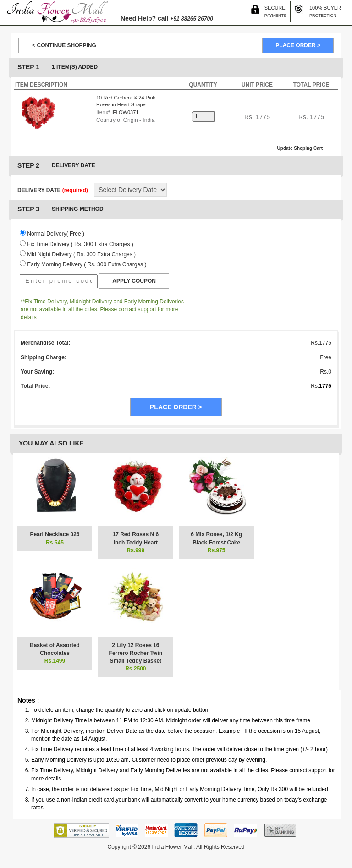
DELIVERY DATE (53, 190)
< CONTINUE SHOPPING (64, 45)
